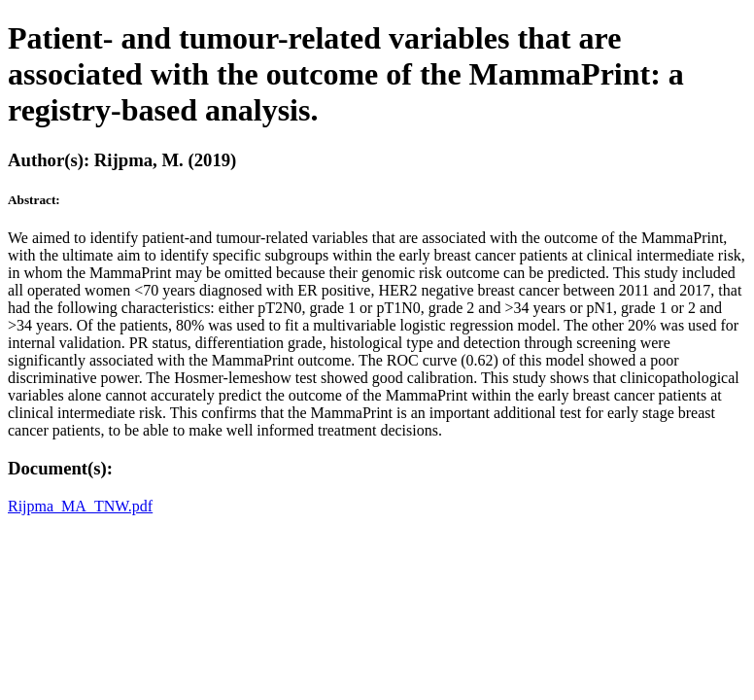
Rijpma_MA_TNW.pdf (80, 506)
